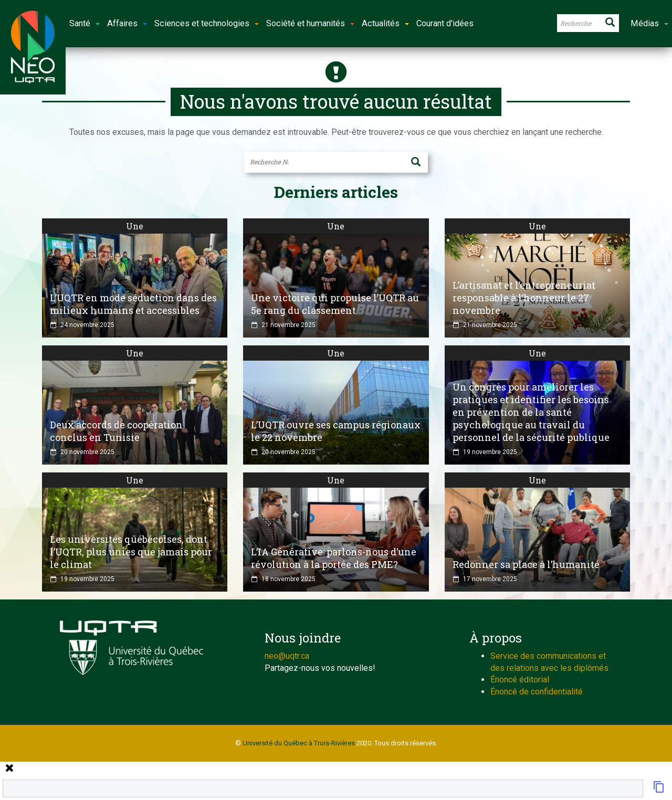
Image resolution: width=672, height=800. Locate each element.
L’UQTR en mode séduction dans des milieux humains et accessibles (133, 304)
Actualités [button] (385, 23)
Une (135, 226)
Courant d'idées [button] (445, 23)
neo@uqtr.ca (287, 656)
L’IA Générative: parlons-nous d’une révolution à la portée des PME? (334, 558)
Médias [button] (649, 23)
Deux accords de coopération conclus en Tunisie (116, 431)
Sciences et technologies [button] (207, 23)
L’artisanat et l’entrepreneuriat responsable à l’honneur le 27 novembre (524, 298)
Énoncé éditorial (520, 680)
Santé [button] (85, 23)
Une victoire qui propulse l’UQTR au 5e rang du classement (335, 304)
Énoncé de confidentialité (537, 692)
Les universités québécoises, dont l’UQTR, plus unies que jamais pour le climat (131, 552)
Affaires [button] (127, 23)
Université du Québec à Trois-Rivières (299, 743)
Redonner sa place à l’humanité (526, 564)
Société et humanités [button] (310, 23)
